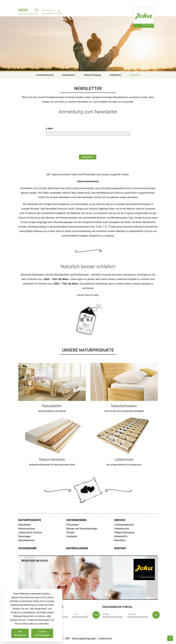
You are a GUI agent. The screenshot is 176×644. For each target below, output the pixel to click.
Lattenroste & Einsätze (30, 532)
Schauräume (27, 548)
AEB (67, 639)
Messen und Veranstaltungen (82, 529)
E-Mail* (50, 129)
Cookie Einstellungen (42, 633)
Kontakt (120, 548)
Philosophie (73, 525)
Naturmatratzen (27, 529)
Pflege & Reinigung (92, 75)
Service (120, 520)
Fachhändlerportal (45, 75)
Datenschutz (105, 639)
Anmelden (88, 157)
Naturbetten (25, 525)
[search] (59, 10)
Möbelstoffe (115, 75)
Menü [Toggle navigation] (28, 10)
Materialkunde (77, 548)
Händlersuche (69, 75)
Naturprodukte (30, 520)
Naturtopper (25, 536)
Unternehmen (76, 520)
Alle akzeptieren (20, 633)
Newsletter (135, 75)
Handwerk (72, 536)
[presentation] (69, 145)
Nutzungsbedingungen (84, 639)
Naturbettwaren (26, 540)
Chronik (70, 532)
